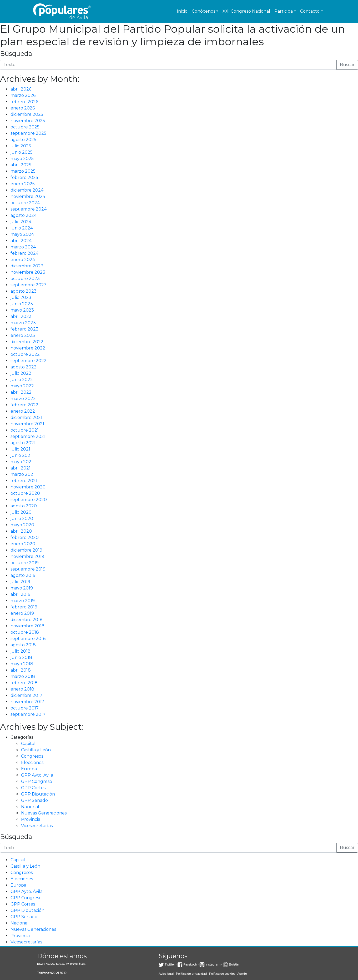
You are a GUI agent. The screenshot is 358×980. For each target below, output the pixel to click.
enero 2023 (23, 335)
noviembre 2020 (28, 487)
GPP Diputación (38, 794)
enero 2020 (23, 544)
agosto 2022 (24, 367)
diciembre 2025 (27, 114)
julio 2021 (20, 449)
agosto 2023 (24, 291)
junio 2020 (22, 519)
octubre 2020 (25, 493)
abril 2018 (21, 670)
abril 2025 (21, 165)
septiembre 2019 (28, 569)
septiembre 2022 (29, 361)
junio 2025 (22, 152)
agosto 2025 (23, 140)
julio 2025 (21, 146)
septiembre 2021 (28, 436)
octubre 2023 (25, 279)
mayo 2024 (22, 234)
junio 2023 (22, 304)
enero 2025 (23, 184)
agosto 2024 (24, 215)
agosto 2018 (23, 645)
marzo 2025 (23, 171)
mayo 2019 (22, 588)
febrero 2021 (24, 481)
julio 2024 (21, 222)
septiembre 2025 (28, 133)
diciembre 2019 (26, 550)
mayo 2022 (22, 386)
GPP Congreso (37, 781)
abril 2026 (21, 89)
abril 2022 (21, 392)
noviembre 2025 (28, 121)
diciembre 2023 (27, 266)
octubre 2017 (25, 708)
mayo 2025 (22, 159)
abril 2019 (21, 594)
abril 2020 (21, 531)
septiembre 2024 (29, 209)
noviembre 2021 (27, 424)
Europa (29, 769)
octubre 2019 (25, 563)
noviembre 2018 (27, 626)
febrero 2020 (25, 537)
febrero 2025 (24, 177)
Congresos (32, 756)
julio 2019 (20, 582)
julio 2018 (21, 651)
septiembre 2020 (29, 500)
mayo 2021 (22, 462)
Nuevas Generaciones (44, 813)
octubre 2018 (25, 632)
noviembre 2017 (27, 702)
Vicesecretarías (37, 826)
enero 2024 (23, 260)
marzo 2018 (23, 676)
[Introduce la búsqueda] (168, 65)
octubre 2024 (25, 203)
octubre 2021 (25, 430)
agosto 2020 (24, 506)
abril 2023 (21, 316)
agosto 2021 (23, 443)
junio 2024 (22, 228)
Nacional (30, 807)
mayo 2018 (22, 664)
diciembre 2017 (26, 695)
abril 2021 (21, 468)
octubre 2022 (25, 354)
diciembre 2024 (27, 190)
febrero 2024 (24, 253)
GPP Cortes (33, 788)
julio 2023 (21, 297)
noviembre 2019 (27, 556)
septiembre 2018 (28, 639)
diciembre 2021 (26, 417)
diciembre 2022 (27, 342)
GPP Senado (34, 800)
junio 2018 (21, 657)
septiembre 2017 (28, 714)
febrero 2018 (24, 683)
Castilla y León (36, 750)
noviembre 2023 (28, 272)
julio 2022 (21, 373)
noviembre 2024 (28, 196)
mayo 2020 (22, 525)
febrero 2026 (24, 102)
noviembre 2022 (28, 348)
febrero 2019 (24, 607)
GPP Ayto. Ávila (37, 775)
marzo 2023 (23, 323)
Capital (28, 744)
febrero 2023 (24, 329)
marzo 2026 (23, 95)
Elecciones (32, 762)
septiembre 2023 (29, 285)
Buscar (347, 65)
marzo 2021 (23, 474)
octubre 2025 (25, 127)
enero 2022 (23, 411)
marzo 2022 (23, 399)
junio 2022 (22, 380)
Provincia (31, 819)
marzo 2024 (23, 247)
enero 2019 (22, 613)
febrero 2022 (24, 405)
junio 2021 (21, 455)
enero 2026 (23, 108)
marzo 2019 (23, 601)
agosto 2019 (23, 575)
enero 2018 (22, 689)
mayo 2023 (22, 310)
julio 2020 (21, 512)
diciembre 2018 (27, 620)
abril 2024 (21, 241)
